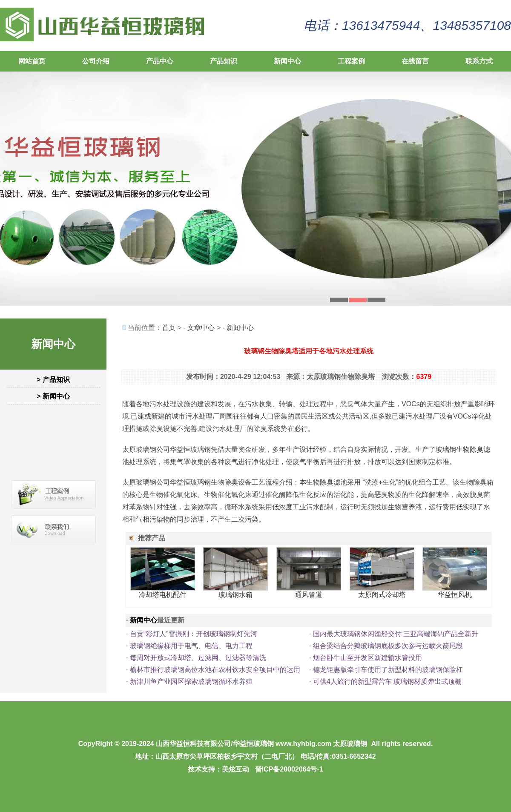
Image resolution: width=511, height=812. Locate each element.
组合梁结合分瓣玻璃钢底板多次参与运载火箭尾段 (388, 646)
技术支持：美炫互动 (218, 769)
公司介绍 (96, 61)
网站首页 (32, 61)
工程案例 (351, 61)
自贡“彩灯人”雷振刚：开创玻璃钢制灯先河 (194, 634)
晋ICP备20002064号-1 (289, 769)
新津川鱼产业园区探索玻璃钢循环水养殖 (191, 681)
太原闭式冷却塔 (382, 595)
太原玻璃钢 (350, 744)
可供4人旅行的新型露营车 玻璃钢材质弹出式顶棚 (387, 681)
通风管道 (309, 595)
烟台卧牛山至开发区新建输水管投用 (367, 658)
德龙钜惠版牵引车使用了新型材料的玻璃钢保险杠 (388, 670)
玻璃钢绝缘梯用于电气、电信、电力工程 (191, 646)
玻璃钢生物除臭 (459, 449)
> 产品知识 (53, 380)
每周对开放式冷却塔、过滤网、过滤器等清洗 (198, 658)
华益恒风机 (455, 595)
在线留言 (415, 61)
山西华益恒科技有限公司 (193, 744)
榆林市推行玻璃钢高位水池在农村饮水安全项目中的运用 (215, 670)
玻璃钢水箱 (235, 595)
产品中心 (160, 61)
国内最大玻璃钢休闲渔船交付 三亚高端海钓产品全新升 (396, 634)
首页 (169, 328)
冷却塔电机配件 (163, 595)
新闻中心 (287, 61)
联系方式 (479, 61)
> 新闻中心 (53, 396)
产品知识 (224, 61)
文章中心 (201, 328)
